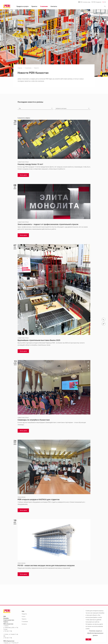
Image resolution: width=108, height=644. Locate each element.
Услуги (23, 616)
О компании (28, 68)
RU (103, 2)
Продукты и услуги (22, 6)
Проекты (34, 6)
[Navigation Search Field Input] (97, 6)
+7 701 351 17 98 (8, 631)
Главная (20, 68)
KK (105, 2)
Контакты (54, 6)
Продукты (24, 614)
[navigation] (23, 175)
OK (88, 639)
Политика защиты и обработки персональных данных (95, 633)
